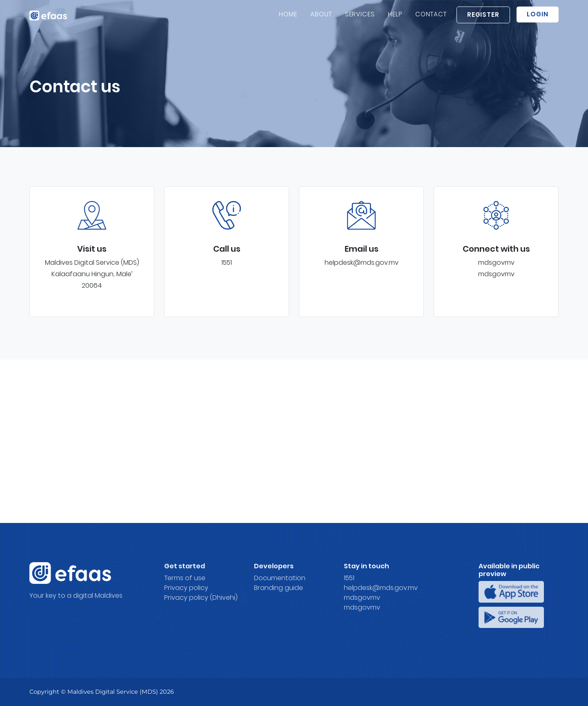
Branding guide (278, 588)
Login (538, 19)
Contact (431, 19)
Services (360, 19)
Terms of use (185, 578)
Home (288, 19)
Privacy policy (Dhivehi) (201, 598)
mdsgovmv (496, 263)
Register (483, 19)
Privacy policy (186, 588)
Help (395, 19)
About (321, 19)
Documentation (280, 578)
